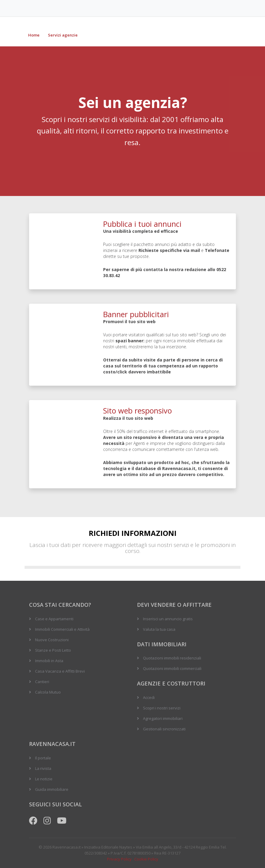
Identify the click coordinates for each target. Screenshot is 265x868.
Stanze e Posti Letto (53, 650)
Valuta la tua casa (159, 629)
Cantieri (42, 682)
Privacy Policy (119, 859)
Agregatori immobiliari (163, 718)
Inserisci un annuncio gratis (168, 619)
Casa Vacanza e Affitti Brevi (60, 671)
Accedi (149, 697)
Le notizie (44, 779)
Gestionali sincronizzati (164, 729)
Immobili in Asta (49, 661)
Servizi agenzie (63, 35)
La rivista (43, 768)
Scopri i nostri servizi (162, 708)
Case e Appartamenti (54, 619)
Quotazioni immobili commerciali (172, 668)
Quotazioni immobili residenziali (172, 658)
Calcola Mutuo (48, 692)
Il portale (43, 758)
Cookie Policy (146, 859)
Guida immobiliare (52, 789)
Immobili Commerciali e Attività (62, 629)
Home (34, 35)
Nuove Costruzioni (52, 640)
